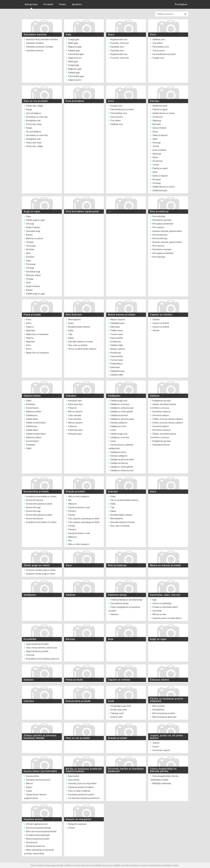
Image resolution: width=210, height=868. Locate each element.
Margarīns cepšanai (77, 824)
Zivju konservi (159, 51)
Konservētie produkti (36, 492)
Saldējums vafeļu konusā (122, 408)
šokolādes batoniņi (35, 51)
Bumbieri (30, 249)
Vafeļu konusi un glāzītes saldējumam (121, 447)
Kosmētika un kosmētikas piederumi (43, 659)
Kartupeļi (156, 124)
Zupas (29, 791)
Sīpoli (155, 139)
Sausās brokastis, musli (79, 507)
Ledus (113, 430)
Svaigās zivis (158, 58)
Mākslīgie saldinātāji (162, 783)
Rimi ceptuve (158, 227)
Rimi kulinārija (159, 216)
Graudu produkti (75, 492)
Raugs (29, 109)
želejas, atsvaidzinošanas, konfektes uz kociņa (163, 406)
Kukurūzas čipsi (75, 404)
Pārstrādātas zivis (161, 47)
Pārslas (72, 515)
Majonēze (31, 330)
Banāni (29, 235)
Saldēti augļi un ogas (36, 220)
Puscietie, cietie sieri (120, 43)
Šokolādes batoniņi (35, 35)
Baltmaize (115, 327)
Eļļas (155, 600)
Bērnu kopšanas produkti (164, 713)
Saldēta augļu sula (119, 401)
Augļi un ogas (32, 211)
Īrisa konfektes (75, 101)
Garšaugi (156, 143)
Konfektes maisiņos (162, 412)
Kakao (71, 338)
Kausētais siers (117, 47)
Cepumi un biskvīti (161, 323)
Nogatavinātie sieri (119, 39)
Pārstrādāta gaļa (76, 54)
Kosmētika (30, 639)
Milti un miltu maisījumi (79, 496)
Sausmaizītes (117, 338)
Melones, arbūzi (33, 275)
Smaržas (30, 655)
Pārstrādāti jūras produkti (164, 54)
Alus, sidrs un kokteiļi (78, 345)
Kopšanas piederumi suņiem (81, 795)
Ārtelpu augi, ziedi (119, 710)
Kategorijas (31, 4)
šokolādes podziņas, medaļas (40, 47)
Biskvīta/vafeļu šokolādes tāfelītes (42, 39)
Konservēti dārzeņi (35, 500)
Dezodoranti (32, 842)
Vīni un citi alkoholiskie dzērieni (82, 349)
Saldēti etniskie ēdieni (36, 423)
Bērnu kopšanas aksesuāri (164, 717)
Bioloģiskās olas (33, 121)
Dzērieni (113, 492)
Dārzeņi (155, 101)
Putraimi (72, 511)
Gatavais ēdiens (160, 680)
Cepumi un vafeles (161, 315)
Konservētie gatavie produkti (39, 504)
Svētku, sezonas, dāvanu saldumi (168, 419)
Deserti (156, 747)
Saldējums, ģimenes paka (122, 419)
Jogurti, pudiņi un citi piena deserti (166, 737)
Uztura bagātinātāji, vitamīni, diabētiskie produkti (165, 778)
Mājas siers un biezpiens (37, 334)
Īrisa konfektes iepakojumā (82, 211)
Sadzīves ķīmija (117, 595)
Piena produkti (32, 315)
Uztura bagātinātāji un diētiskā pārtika (163, 770)
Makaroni (73, 504)
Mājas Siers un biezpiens (37, 353)
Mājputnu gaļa (75, 47)
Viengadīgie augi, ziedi (121, 706)
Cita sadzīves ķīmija (119, 603)
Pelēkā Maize (117, 364)
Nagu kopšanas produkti (37, 651)
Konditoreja (116, 342)
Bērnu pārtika (159, 706)
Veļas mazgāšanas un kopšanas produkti (124, 609)
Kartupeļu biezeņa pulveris (38, 780)
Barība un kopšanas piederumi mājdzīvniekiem (84, 770)
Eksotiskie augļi (33, 231)
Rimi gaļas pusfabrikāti (163, 224)
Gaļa (68, 35)
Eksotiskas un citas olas (37, 117)
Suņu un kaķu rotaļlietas (79, 791)
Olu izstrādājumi (34, 113)
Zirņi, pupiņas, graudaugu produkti (84, 519)
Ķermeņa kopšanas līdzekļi (38, 828)
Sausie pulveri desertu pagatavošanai (35, 796)
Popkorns (73, 408)
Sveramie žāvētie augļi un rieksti (41, 570)
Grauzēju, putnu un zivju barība (82, 783)
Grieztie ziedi (116, 717)
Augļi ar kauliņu (33, 227)
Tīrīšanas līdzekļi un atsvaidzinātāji (126, 600)
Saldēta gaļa (74, 51)
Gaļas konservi (75, 58)
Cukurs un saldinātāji (162, 603)
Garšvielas (157, 611)
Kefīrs (29, 323)
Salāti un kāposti (160, 135)
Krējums (30, 327)
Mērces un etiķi (159, 614)
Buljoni (29, 787)
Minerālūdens (75, 320)
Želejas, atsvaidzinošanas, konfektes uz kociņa (163, 436)
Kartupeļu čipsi (75, 401)
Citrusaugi (31, 246)
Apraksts (77, 4)
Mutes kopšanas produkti (38, 839)
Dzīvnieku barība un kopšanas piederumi (126, 770)
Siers (111, 35)
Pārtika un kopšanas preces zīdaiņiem (167, 700)
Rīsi (70, 500)
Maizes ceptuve (118, 320)
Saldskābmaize (118, 323)
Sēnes (155, 132)
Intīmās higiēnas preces (37, 824)
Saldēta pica (32, 415)
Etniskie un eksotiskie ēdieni (165, 607)
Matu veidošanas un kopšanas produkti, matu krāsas (39, 852)
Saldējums (114, 396)
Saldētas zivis (159, 39)
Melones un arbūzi (35, 238)
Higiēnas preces (33, 819)
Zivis (153, 35)
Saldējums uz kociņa (120, 404)
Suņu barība (74, 780)
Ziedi (111, 701)
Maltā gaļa (73, 43)
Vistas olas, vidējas (35, 106)
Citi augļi (30, 224)
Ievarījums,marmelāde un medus (41, 496)
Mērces (29, 783)
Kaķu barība (74, 776)
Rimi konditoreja (160, 235)
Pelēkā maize (117, 330)
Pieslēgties (181, 4)
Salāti (29, 401)
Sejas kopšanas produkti (37, 644)
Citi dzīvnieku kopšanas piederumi (84, 798)
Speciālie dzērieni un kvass (80, 342)
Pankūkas (31, 404)
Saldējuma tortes (118, 426)
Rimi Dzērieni (74, 315)
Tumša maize (117, 334)
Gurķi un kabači (159, 128)
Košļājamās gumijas (162, 401)
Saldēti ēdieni (32, 419)
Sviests (72, 828)
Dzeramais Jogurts (161, 750)
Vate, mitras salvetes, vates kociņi (42, 648)
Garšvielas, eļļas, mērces (165, 595)
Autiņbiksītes (158, 710)
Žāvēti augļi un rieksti (37, 565)
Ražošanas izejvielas (162, 220)
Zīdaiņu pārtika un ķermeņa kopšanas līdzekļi (40, 737)
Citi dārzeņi (158, 117)
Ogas (29, 216)
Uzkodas (71, 396)
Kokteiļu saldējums (119, 423)
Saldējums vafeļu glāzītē (122, 412)
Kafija (71, 330)
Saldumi (155, 396)
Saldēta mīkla (117, 345)
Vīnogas (30, 242)
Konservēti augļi (33, 507)
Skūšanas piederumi (36, 846)
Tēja (70, 334)
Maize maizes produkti (122, 315)
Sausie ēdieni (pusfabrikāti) (40, 771)
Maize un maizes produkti (165, 565)
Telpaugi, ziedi (117, 713)
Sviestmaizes (32, 408)
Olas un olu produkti (36, 101)
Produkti (48, 4)
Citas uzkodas (75, 415)
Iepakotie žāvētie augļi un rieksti (41, 574)
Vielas (63, 4)
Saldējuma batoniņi (119, 415)
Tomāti (156, 146)
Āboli (28, 253)
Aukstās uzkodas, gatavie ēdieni (167, 231)
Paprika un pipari (160, 109)
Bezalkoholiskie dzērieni (79, 327)
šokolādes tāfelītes (35, 43)
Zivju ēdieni (157, 43)
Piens (29, 320)
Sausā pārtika (32, 776)
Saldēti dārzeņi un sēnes (164, 113)
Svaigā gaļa (74, 39)
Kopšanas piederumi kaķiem (81, 787)
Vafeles (156, 320)
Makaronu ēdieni (34, 412)
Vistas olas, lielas (34, 124)
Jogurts (156, 743)
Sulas (71, 323)
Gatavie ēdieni (32, 396)
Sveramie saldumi (161, 415)
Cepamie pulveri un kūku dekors (167, 618)
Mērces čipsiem (75, 412)
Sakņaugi (157, 121)
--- (109, 211)
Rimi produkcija (159, 211)
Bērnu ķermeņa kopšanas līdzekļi (41, 831)
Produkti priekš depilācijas (38, 835)
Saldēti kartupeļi (160, 106)
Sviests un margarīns (79, 819)
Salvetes (114, 614)
